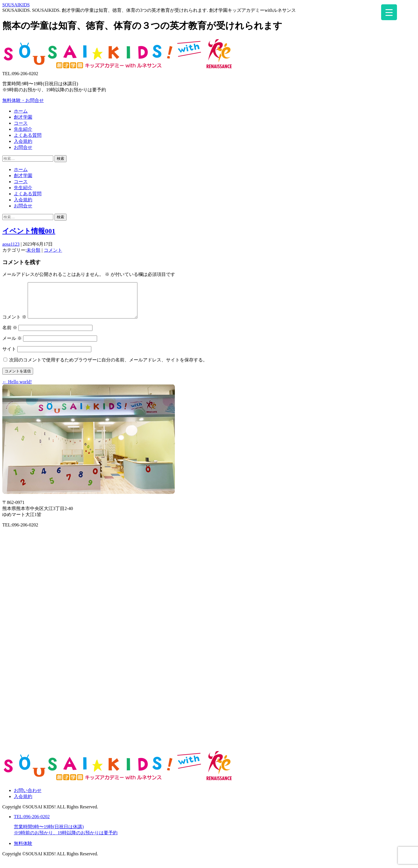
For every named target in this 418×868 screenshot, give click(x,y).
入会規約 (23, 803)
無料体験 (23, 850)
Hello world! (17, 389)
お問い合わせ (28, 797)
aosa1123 (11, 244)
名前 (10, 334)
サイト (9, 356)
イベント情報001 (29, 231)
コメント (53, 250)
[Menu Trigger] (389, 12)
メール (12, 345)
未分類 (33, 250)
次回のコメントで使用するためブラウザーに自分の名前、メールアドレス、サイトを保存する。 (108, 367)
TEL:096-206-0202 (215, 832)
